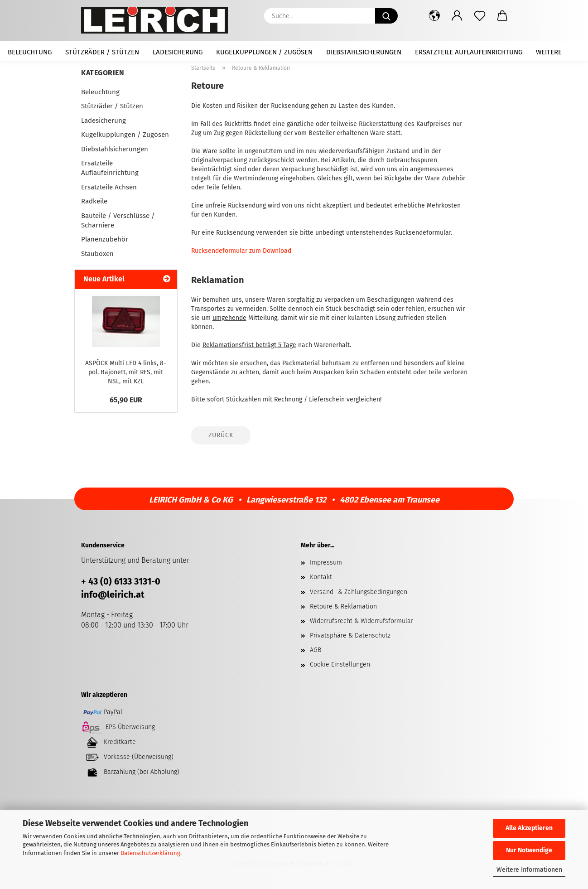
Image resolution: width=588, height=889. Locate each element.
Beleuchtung (30, 52)
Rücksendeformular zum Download (241, 251)
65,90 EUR (126, 400)
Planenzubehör (105, 239)
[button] (434, 16)
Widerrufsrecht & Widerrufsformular (361, 621)
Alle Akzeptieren (529, 828)
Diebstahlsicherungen (364, 52)
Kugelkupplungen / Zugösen (264, 52)
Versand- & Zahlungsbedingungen (359, 592)
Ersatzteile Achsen (109, 187)
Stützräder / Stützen (102, 52)
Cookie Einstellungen (340, 664)
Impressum (326, 563)
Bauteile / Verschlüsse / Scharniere (118, 220)
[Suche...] (386, 16)
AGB (316, 650)
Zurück (221, 435)
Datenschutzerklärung (150, 853)
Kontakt (321, 577)
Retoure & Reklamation (343, 606)
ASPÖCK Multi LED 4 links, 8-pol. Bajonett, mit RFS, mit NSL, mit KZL (126, 372)
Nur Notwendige (529, 850)
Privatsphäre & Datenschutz (350, 635)
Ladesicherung (178, 52)
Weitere (549, 52)
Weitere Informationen (529, 870)
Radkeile (94, 201)
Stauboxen (97, 254)
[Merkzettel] (480, 16)
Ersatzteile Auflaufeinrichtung (469, 52)
